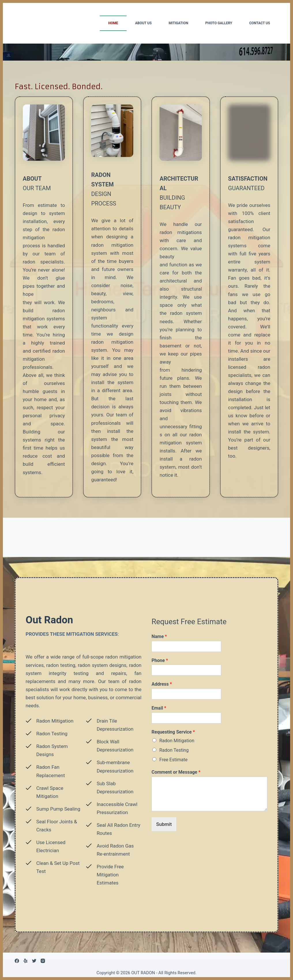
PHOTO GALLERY (219, 23)
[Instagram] (43, 961)
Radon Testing (174, 750)
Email (159, 708)
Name (159, 636)
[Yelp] (26, 961)
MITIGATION (179, 23)
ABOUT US (143, 23)
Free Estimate (173, 760)
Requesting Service (173, 732)
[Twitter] (34, 961)
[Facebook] (17, 961)
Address (161, 684)
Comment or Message (176, 772)
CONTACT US (260, 23)
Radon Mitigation (177, 741)
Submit (164, 824)
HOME (113, 23)
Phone (160, 660)
